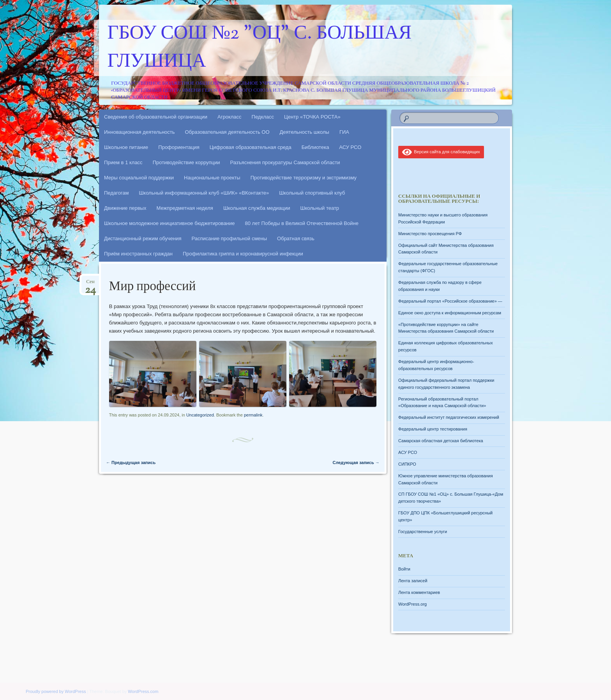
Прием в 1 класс (123, 162)
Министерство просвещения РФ (430, 234)
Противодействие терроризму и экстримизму (304, 178)
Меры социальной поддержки (139, 178)
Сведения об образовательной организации (156, 117)
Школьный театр (320, 208)
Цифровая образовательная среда (251, 147)
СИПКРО (407, 464)
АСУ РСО (350, 147)
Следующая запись (356, 463)
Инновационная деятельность (140, 132)
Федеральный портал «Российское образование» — (450, 301)
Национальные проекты (212, 178)
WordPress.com (143, 691)
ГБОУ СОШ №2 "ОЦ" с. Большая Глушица (260, 48)
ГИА (344, 132)
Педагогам (116, 193)
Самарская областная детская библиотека (441, 441)
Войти (404, 569)
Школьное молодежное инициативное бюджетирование (170, 223)
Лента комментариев (419, 592)
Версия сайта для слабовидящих (441, 152)
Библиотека (315, 147)
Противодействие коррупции (186, 162)
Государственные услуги (423, 532)
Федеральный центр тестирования (433, 429)
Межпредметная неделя (185, 208)
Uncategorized (200, 415)
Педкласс (263, 117)
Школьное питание (126, 147)
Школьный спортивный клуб (312, 193)
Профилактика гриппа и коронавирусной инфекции (243, 254)
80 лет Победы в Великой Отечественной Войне (302, 223)
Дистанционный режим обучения (143, 238)
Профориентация (179, 147)
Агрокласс (230, 117)
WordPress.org (412, 604)
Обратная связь (296, 238)
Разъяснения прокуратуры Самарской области (285, 162)
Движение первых (125, 208)
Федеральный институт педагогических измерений (449, 417)
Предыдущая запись (131, 463)
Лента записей (413, 581)
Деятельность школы (305, 132)
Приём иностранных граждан (138, 254)
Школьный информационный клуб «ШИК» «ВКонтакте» (204, 193)
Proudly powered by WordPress (56, 691)
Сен (90, 284)
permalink (253, 415)
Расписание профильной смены (230, 238)
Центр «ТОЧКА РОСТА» (312, 117)
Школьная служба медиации (257, 208)
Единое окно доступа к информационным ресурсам (450, 313)
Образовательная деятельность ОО (227, 132)
